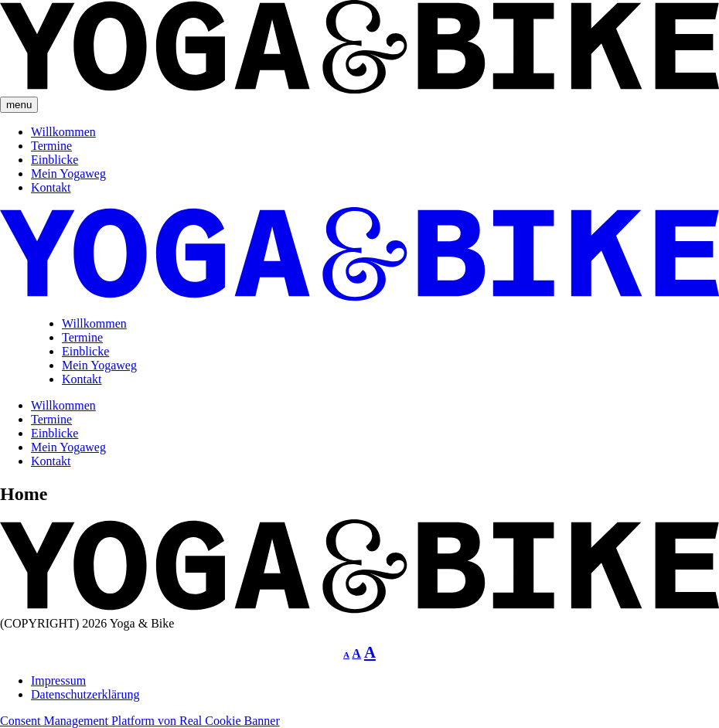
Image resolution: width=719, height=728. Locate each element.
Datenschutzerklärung (85, 694)
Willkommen (63, 132)
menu (19, 105)
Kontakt (51, 187)
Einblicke (55, 160)
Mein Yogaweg (68, 173)
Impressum (58, 680)
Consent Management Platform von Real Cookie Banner (140, 721)
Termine (51, 146)
